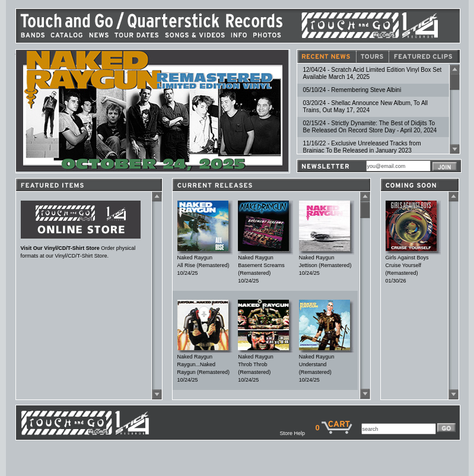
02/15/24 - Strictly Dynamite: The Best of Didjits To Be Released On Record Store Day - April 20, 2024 (370, 127)
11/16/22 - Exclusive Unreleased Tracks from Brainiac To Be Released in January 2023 (362, 147)
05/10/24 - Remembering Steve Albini (352, 90)
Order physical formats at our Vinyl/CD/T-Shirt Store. (81, 249)
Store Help (297, 433)
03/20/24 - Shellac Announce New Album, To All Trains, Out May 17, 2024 (366, 107)
